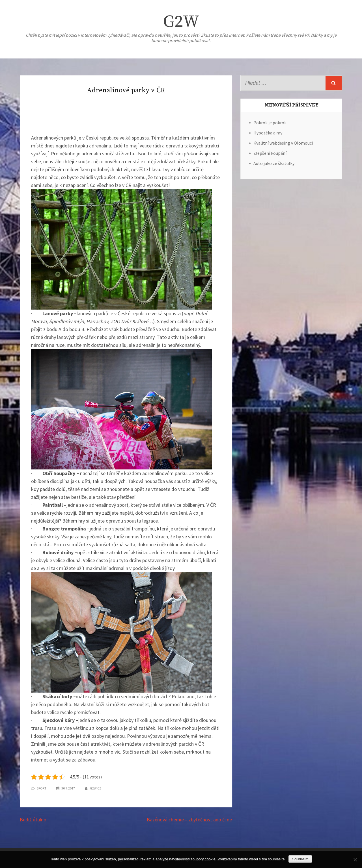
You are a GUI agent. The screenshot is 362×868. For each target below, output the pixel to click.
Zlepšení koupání (270, 153)
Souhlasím (300, 859)
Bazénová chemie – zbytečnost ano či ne (189, 820)
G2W (181, 22)
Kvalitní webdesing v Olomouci (283, 143)
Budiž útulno (33, 820)
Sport (42, 788)
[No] (355, 860)
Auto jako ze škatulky (274, 163)
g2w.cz (96, 788)
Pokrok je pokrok (270, 123)
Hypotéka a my (268, 133)
